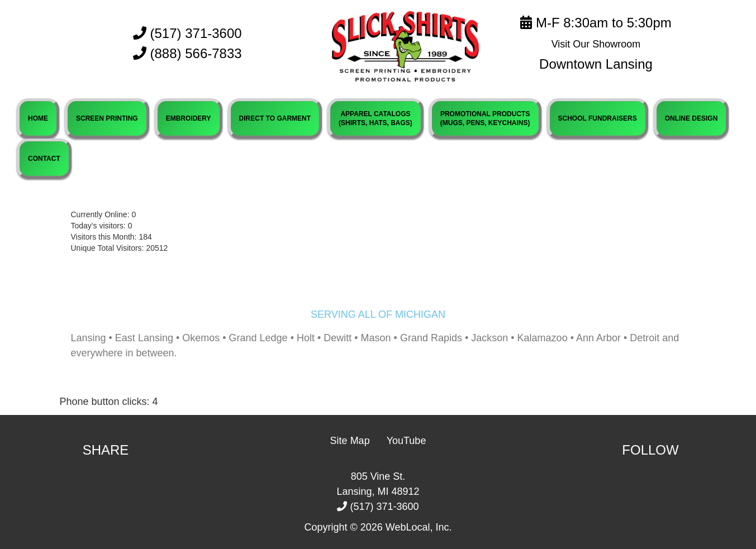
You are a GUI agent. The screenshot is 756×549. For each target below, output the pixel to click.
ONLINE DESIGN (691, 118)
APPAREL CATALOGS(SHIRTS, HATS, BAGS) (375, 118)
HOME (38, 118)
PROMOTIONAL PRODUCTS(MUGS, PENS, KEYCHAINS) (485, 118)
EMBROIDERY (189, 118)
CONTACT (44, 159)
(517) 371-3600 (187, 33)
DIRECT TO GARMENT (275, 118)
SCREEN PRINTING (107, 118)
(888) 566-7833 (196, 53)
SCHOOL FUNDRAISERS (598, 118)
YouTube (406, 441)
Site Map (350, 441)
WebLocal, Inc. (419, 527)
